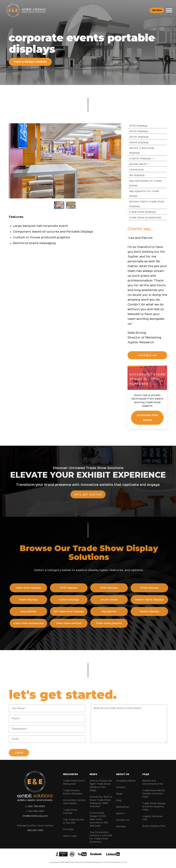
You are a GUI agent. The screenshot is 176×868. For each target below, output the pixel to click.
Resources (71, 774)
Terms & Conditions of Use (115, 862)
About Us (123, 774)
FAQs (146, 774)
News (93, 774)
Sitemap (121, 827)
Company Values (126, 781)
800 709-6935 (37, 806)
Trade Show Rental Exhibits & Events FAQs (154, 794)
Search (120, 813)
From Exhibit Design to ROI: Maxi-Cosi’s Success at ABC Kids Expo (99, 819)
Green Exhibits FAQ (154, 826)
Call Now (157, 10)
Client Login (70, 836)
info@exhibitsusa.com (35, 816)
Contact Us (123, 820)
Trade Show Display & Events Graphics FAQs (154, 807)
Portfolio (68, 829)
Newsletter (123, 807)
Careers (121, 787)
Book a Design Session (30, 62)
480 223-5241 (35, 830)
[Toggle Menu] (169, 10)
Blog (119, 800)
